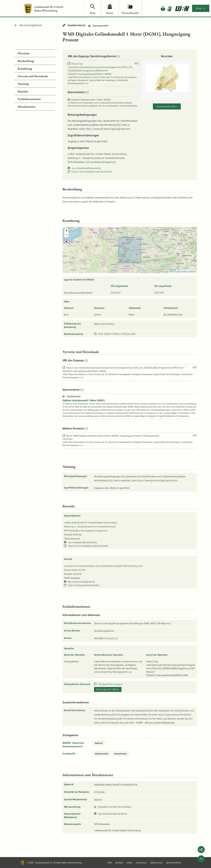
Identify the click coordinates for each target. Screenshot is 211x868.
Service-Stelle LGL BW (75, 570)
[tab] (35, 53)
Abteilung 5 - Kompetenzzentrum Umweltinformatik (96, 158)
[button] (66, 231)
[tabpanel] (35, 80)
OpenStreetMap (182, 272)
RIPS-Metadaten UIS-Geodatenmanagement (92, 162)
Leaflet (171, 272)
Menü (201, 8)
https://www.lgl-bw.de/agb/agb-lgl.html (108, 129)
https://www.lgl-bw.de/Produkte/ (175, 715)
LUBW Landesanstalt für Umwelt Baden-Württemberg (97, 154)
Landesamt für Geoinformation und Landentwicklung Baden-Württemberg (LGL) (103, 566)
